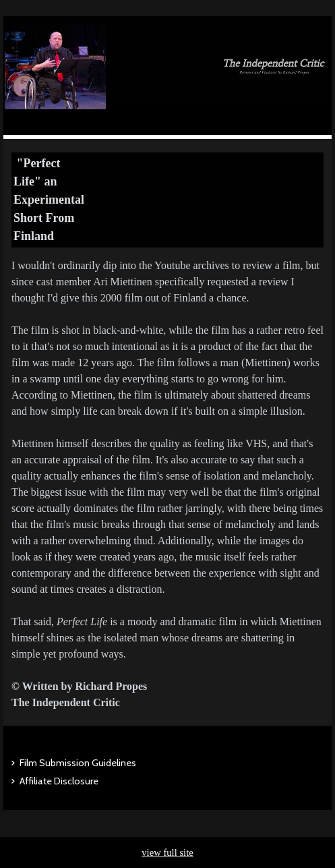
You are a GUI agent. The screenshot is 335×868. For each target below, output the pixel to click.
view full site (167, 852)
